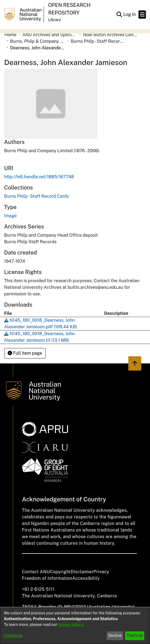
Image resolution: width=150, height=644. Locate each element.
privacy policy (70, 625)
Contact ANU (36, 572)
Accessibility (86, 578)
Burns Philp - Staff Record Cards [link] (98, 41)
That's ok (135, 635)
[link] (36, 196)
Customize (13, 635)
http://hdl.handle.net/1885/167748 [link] (39, 177)
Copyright (60, 572)
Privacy (101, 572)
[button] (119, 15)
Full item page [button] (25, 353)
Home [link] (10, 35)
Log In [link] (130, 14)
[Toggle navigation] (142, 15)
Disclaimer (82, 572)
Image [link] (10, 216)
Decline (115, 635)
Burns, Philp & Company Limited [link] (38, 41)
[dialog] (75, 626)
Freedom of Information (47, 578)
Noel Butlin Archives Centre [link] (110, 35)
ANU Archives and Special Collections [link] (50, 35)
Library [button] (55, 20)
